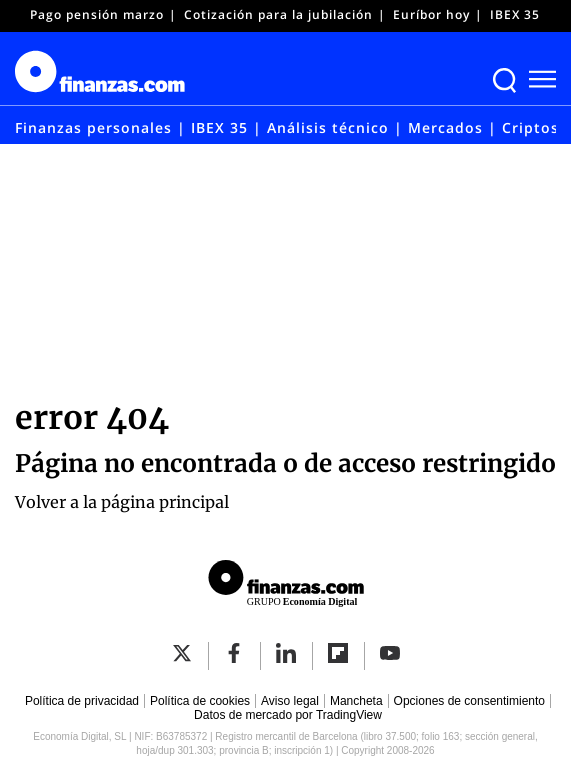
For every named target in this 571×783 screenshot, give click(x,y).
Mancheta (356, 701)
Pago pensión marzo (97, 14)
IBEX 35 (515, 14)
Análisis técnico (328, 127)
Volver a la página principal (122, 502)
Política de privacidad (82, 701)
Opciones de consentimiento (469, 701)
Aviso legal (290, 701)
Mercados (445, 127)
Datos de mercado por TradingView (288, 715)
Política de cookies (200, 701)
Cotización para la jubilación (278, 14)
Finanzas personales (93, 127)
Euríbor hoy (431, 14)
